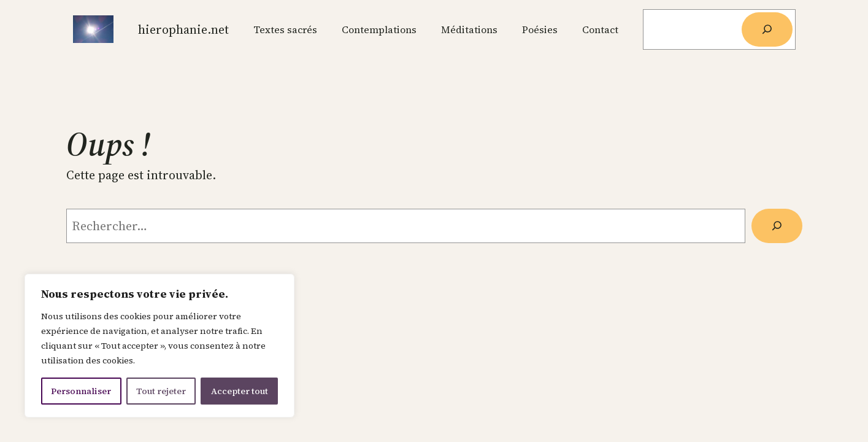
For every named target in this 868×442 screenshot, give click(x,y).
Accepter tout (240, 391)
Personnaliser (81, 391)
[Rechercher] (767, 29)
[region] (159, 346)
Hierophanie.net (183, 29)
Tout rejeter (161, 391)
